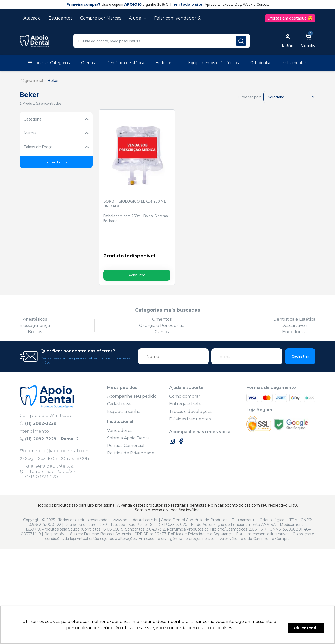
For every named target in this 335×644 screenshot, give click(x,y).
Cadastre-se (119, 381)
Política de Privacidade (131, 430)
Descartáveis (294, 303)
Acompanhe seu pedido (132, 373)
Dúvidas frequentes (190, 396)
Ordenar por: (250, 97)
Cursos (162, 309)
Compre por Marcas (101, 18)
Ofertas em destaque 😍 (290, 18)
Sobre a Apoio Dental (129, 415)
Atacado (32, 18)
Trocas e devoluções (191, 389)
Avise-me (125, 252)
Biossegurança (35, 303)
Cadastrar (300, 333)
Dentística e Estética (125, 63)
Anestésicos (35, 296)
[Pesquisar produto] (241, 41)
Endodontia (166, 63)
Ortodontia (260, 63)
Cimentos (162, 296)
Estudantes (60, 18)
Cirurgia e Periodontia (162, 303)
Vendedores (120, 408)
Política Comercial (126, 423)
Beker (53, 81)
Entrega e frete (185, 381)
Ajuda (138, 18)
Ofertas (88, 63)
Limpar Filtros (56, 162)
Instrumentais (294, 63)
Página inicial (31, 81)
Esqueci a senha (124, 389)
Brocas (35, 309)
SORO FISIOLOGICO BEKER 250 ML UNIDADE (125, 181)
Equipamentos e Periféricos (213, 63)
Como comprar (185, 373)
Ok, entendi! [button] (306, 628)
